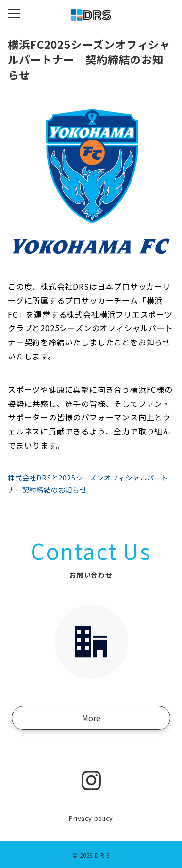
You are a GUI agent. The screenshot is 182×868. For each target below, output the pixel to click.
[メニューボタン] (14, 14)
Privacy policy (91, 818)
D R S (102, 855)
